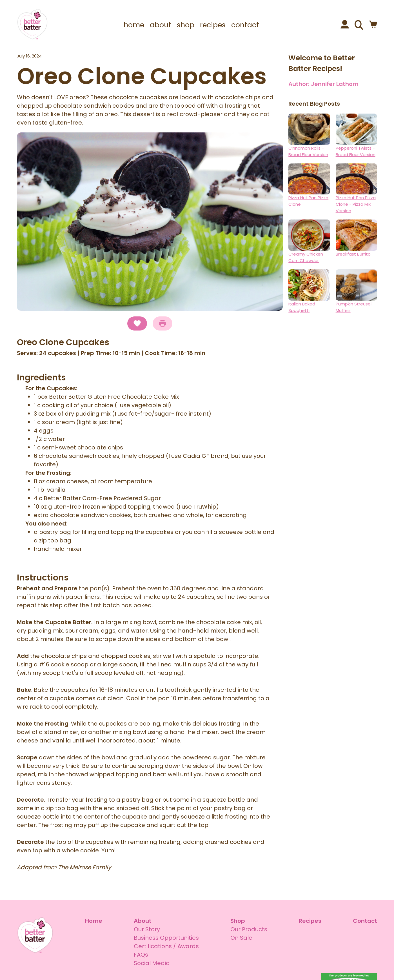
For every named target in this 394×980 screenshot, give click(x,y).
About (143, 921)
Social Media (152, 963)
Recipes (310, 921)
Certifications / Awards (166, 946)
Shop (238, 921)
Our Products (249, 929)
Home (94, 921)
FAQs (141, 955)
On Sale (241, 938)
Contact (365, 921)
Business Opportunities (166, 938)
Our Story (147, 929)
